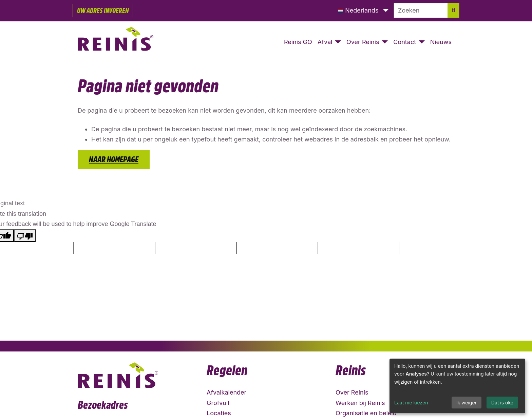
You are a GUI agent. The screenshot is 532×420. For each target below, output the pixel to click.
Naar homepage (114, 159)
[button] (363, 11)
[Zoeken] (421, 10)
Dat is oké (502, 403)
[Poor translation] (25, 236)
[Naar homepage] (116, 42)
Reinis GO (298, 42)
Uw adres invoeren (103, 11)
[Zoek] (453, 10)
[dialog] (457, 386)
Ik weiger (467, 403)
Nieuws (441, 42)
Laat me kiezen (411, 403)
